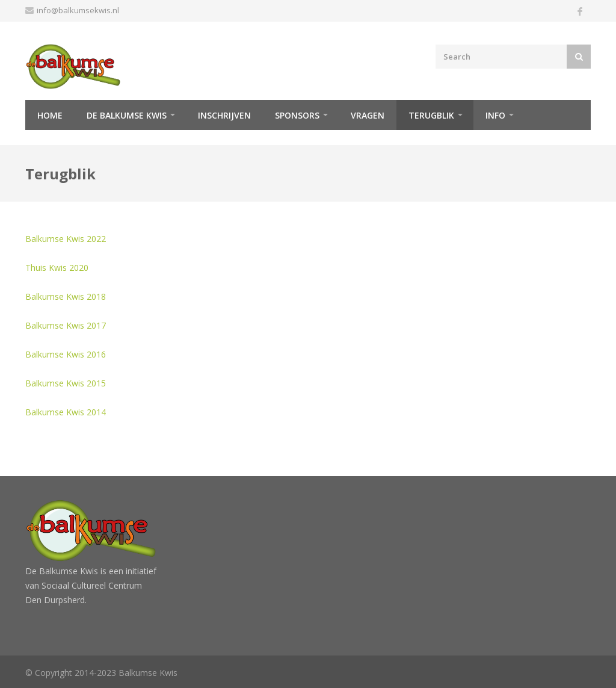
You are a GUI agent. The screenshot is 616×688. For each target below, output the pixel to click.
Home (50, 115)
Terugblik (431, 115)
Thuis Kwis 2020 (57, 268)
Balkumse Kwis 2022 (66, 239)
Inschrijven (224, 115)
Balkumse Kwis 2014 (66, 412)
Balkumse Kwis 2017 (66, 325)
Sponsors (297, 115)
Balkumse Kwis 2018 (66, 296)
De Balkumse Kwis (127, 115)
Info (495, 115)
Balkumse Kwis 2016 (66, 354)
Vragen (368, 115)
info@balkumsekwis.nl (78, 10)
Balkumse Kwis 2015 (66, 383)
